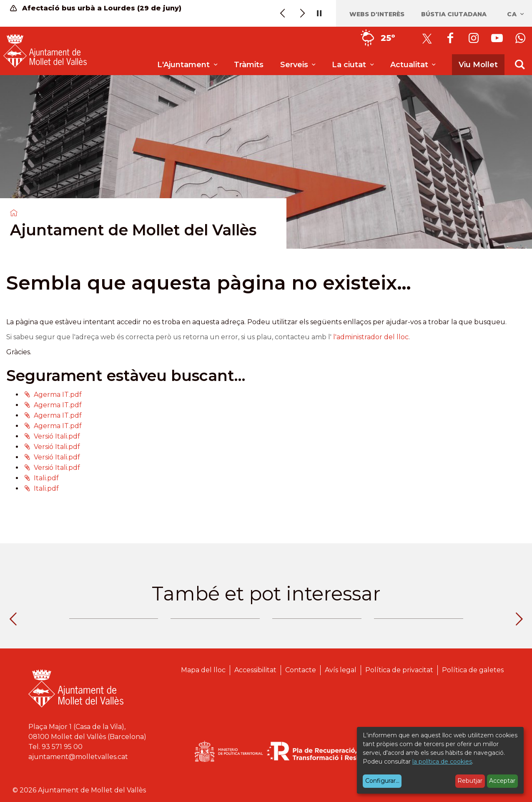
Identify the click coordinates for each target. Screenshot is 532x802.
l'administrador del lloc (371, 337)
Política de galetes (473, 670)
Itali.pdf (46, 478)
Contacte (301, 670)
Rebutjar (470, 781)
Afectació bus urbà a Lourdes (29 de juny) (96, 8)
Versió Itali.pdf (57, 436)
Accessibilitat (255, 670)
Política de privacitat (399, 670)
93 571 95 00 (62, 747)
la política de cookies (442, 762)
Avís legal (341, 670)
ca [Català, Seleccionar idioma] (516, 14)
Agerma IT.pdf (58, 395)
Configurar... (382, 781)
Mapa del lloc (203, 670)
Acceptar (502, 781)
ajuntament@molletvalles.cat (78, 757)
